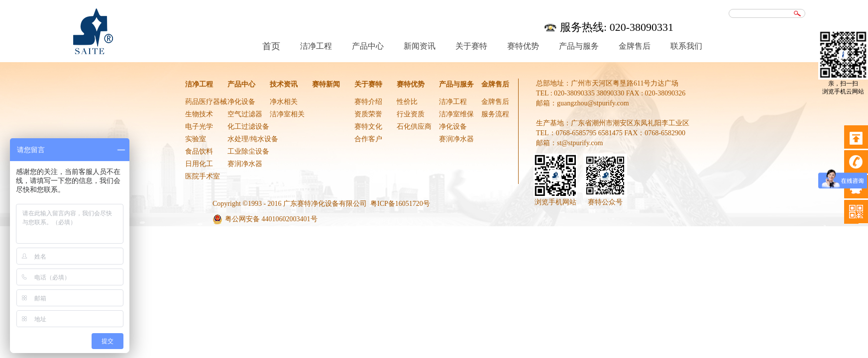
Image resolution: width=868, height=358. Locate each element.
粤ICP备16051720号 (400, 204)
